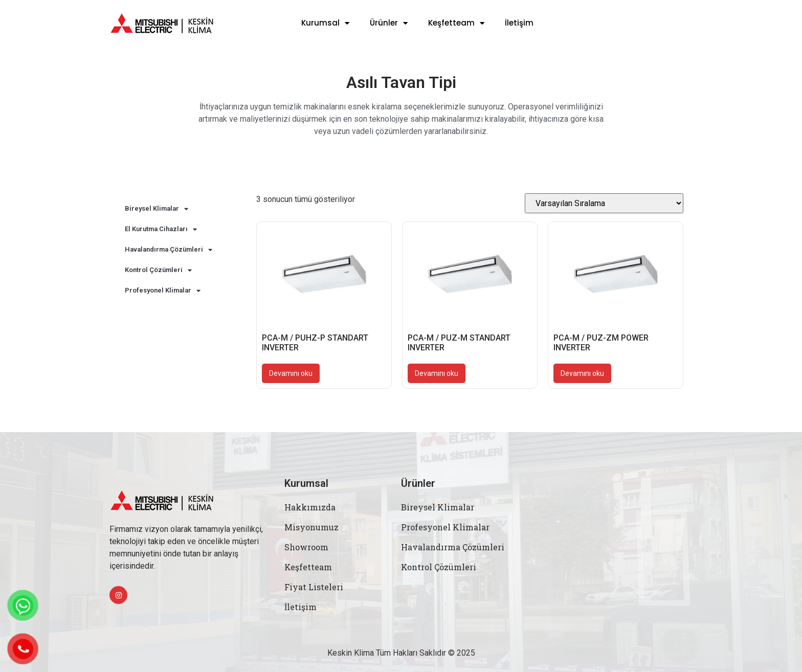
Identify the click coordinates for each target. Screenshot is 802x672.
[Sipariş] (604, 203)
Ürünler (389, 23)
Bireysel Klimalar (157, 209)
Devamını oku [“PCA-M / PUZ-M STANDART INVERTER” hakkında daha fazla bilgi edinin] (437, 373)
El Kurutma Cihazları (161, 229)
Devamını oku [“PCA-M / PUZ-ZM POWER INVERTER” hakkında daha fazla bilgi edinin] (582, 373)
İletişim (519, 23)
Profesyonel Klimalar (163, 291)
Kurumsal (325, 23)
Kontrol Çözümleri (158, 270)
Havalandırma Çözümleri (169, 250)
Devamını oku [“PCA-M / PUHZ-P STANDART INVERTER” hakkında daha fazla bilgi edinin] (291, 373)
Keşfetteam (456, 23)
